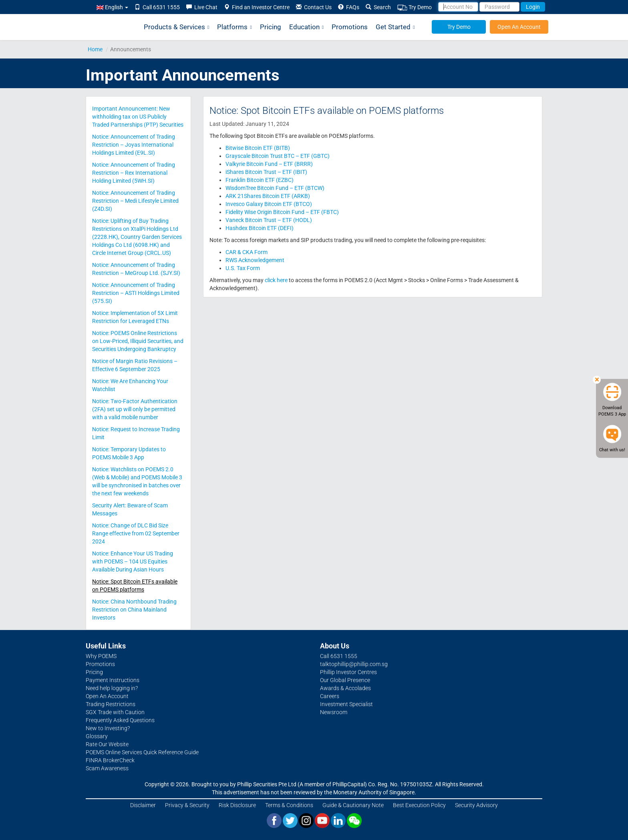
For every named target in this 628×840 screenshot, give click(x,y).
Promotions (350, 27)
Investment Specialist (346, 704)
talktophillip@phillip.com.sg (354, 664)
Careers (330, 696)
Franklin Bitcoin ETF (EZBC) (260, 180)
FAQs (349, 7)
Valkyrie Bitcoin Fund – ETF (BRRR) (269, 164)
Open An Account (519, 27)
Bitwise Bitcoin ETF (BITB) (258, 148)
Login (533, 7)
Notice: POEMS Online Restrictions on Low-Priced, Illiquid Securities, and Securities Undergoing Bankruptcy (138, 341)
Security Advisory (476, 805)
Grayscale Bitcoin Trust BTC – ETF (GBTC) (278, 156)
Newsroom (334, 712)
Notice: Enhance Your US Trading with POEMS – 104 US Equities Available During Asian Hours (133, 561)
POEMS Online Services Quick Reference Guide (142, 752)
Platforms (234, 27)
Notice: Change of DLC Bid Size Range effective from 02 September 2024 (136, 533)
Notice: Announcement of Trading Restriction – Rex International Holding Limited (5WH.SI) (134, 173)
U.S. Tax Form (243, 268)
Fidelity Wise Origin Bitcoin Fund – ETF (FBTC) (282, 212)
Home (95, 49)
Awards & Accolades (345, 688)
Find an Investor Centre (257, 7)
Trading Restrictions (111, 704)
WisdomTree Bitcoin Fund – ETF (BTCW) (275, 188)
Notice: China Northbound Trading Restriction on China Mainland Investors (134, 610)
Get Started (395, 27)
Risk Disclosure (237, 805)
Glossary (97, 736)
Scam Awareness (107, 768)
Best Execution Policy (419, 805)
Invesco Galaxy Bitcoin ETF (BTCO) (269, 204)
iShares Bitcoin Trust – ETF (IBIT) (266, 172)
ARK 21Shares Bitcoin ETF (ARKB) (268, 196)
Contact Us (314, 7)
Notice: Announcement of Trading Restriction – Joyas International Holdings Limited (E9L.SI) (134, 145)
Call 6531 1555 (157, 7)
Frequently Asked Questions (120, 720)
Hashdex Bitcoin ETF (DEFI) (260, 228)
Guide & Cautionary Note (353, 805)
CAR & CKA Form (247, 252)
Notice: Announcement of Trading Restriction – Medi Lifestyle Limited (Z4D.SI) (135, 201)
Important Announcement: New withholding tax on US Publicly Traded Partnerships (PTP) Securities (138, 117)
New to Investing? (108, 728)
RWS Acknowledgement (255, 260)
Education (306, 27)
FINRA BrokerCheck (110, 760)
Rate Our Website (107, 744)
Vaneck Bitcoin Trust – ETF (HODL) (269, 220)
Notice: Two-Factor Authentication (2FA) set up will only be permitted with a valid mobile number (135, 409)
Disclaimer (143, 805)
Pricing (271, 27)
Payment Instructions (113, 680)
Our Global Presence (345, 680)
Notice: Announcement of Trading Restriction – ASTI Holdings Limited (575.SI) (136, 293)
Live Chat (202, 7)
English (112, 7)
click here (276, 280)
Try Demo (415, 7)
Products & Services (176, 27)
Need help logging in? (112, 688)
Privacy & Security (187, 805)
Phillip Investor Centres (348, 672)
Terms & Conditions (289, 805)
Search (378, 7)
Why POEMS (101, 656)
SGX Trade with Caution (115, 712)
